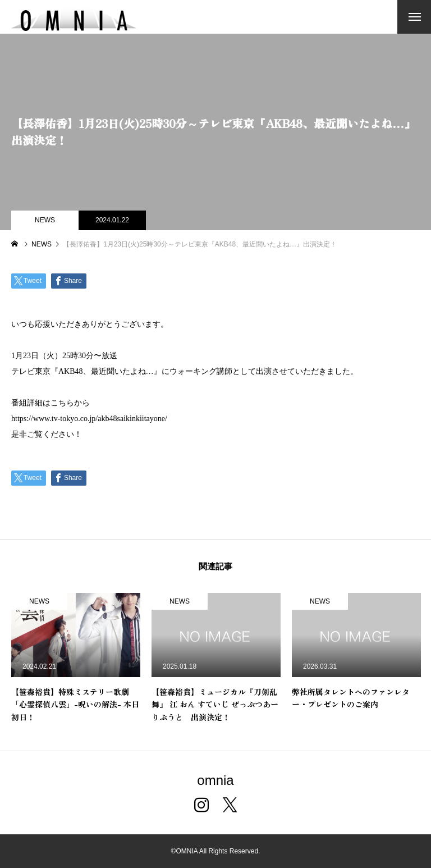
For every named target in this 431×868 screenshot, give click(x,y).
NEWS (45, 220)
